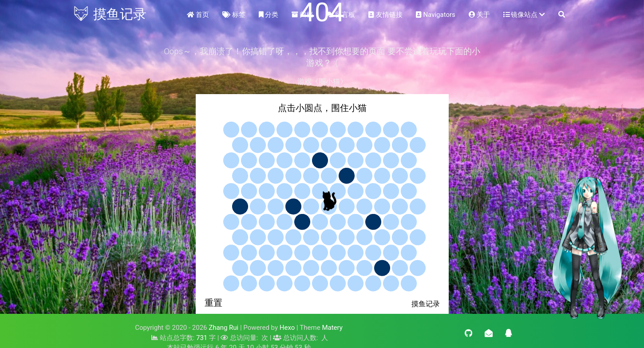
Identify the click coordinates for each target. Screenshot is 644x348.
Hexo (287, 328)
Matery (332, 328)
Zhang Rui (223, 328)
